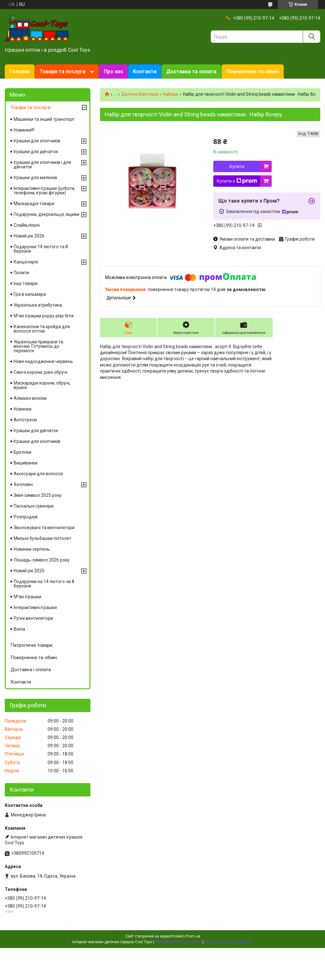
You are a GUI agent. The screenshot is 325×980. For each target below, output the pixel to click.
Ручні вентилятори (33, 618)
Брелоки (23, 452)
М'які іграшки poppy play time (44, 316)
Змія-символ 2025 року (38, 495)
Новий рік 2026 (29, 236)
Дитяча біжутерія (140, 94)
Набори (170, 94)
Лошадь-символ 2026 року (42, 560)
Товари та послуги (63, 71)
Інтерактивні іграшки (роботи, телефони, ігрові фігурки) (44, 191)
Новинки (23, 409)
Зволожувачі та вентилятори (44, 528)
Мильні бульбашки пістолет (43, 538)
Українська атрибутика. (38, 305)
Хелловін (23, 484)
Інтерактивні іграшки (35, 607)
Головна (20, 71)
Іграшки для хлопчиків (37, 141)
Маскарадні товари (34, 204)
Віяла (19, 629)
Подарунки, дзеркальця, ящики (46, 214)
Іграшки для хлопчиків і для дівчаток (42, 165)
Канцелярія (26, 262)
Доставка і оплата (31, 670)
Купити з (237, 181)
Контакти (145, 71)
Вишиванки (26, 463)
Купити (237, 166)
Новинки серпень (32, 549)
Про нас (113, 71)
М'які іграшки (27, 597)
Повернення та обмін (253, 71)
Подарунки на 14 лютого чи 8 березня (44, 584)
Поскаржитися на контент (178, 942)
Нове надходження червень (43, 361)
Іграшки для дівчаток (36, 152)
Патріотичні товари (31, 645)
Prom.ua (193, 936)
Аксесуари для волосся (38, 474)
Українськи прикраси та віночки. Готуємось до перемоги (38, 346)
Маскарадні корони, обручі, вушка (42, 385)
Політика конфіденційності (229, 942)
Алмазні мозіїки (30, 398)
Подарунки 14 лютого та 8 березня (41, 249)
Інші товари (26, 283)
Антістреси (25, 420)
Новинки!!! (24, 130)
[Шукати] (312, 37)
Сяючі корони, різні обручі (40, 372)
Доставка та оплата (191, 71)
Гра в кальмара (30, 294)
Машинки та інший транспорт (44, 119)
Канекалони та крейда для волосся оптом (42, 329)
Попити (21, 273)
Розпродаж (26, 517)
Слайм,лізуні (27, 225)
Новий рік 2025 (29, 571)
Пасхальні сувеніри (34, 506)
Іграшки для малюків (35, 178)
